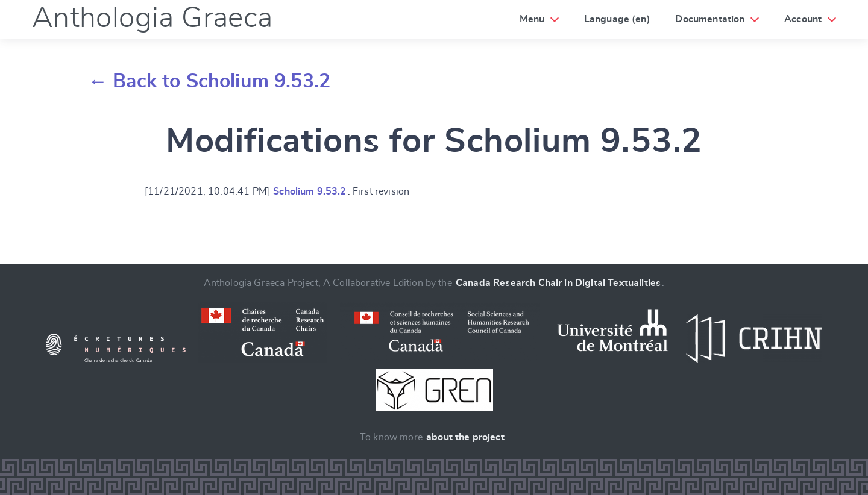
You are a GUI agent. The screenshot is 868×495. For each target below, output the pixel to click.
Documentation (710, 19)
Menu (532, 19)
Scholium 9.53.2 (310, 191)
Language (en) (617, 19)
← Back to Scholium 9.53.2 (209, 81)
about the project (465, 437)
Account (803, 19)
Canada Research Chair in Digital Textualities (558, 283)
